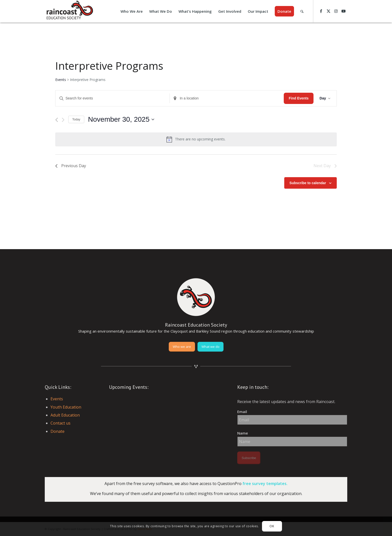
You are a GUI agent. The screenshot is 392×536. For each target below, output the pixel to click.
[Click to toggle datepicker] (121, 119)
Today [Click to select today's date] (76, 119)
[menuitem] (132, 11)
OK (272, 526)
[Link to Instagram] (336, 11)
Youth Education (66, 407)
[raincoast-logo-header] (69, 11)
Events (61, 80)
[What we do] (210, 347)
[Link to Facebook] (321, 11)
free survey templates (264, 484)
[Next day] (63, 120)
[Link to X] (328, 11)
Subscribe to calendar (308, 183)
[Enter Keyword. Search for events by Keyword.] (112, 98)
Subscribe (249, 458)
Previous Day (71, 166)
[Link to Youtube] (343, 11)
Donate (57, 431)
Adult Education (65, 415)
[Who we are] (182, 347)
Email (242, 412)
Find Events (299, 98)
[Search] (302, 11)
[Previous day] (57, 120)
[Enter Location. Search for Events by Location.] (227, 98)
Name (243, 433)
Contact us (60, 423)
